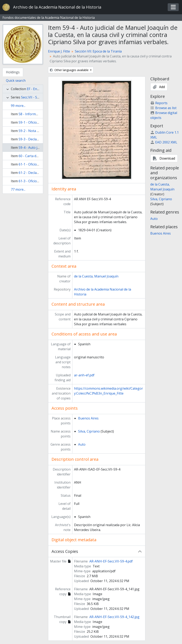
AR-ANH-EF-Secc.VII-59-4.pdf (111, 561)
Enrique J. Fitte (59, 51)
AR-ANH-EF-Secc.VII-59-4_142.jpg (114, 617)
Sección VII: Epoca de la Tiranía (98, 51)
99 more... (18, 106)
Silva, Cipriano (89, 431)
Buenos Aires (88, 418)
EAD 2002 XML (164, 142)
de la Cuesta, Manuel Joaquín (96, 276)
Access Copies (65, 551)
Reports (159, 103)
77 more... (18, 189)
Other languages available (70, 70)
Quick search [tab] (16, 80)
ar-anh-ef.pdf (84, 375)
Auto (82, 444)
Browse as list (163, 108)
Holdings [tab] (13, 72)
